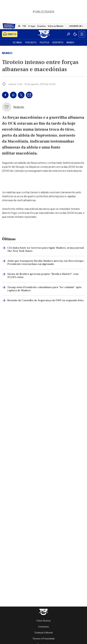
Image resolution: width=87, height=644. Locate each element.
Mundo (70, 43)
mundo (7, 53)
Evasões (42, 26)
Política (44, 43)
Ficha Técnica (44, 621)
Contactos (43, 627)
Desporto (58, 43)
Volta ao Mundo (56, 26)
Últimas (17, 43)
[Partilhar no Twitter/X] (21, 95)
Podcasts (31, 43)
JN (19, 26)
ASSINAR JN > (76, 26)
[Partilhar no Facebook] (5, 95)
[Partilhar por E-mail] (29, 95)
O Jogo (32, 26)
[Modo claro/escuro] (75, 34)
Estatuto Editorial (44, 633)
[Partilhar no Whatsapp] (13, 95)
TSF (24, 26)
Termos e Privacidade (44, 639)
